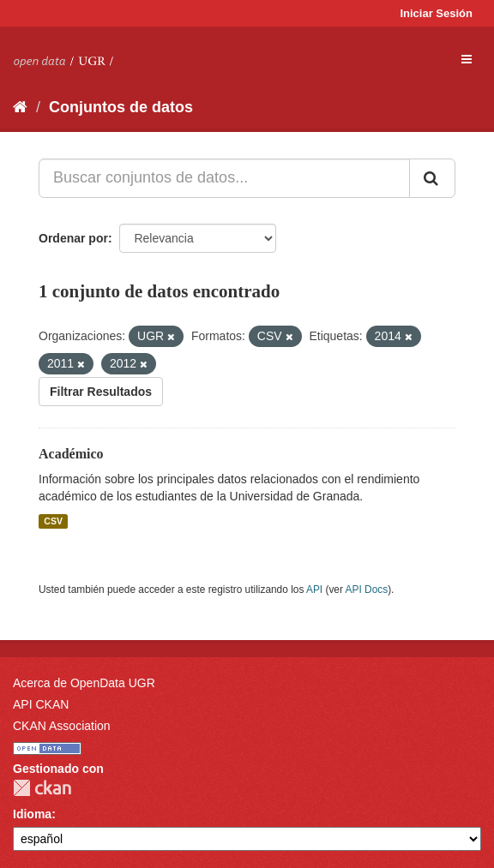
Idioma (32, 814)
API (314, 590)
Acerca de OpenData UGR (84, 683)
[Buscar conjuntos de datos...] (224, 178)
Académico (71, 454)
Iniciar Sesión (436, 13)
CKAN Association (62, 726)
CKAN (42, 788)
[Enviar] (432, 178)
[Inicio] (20, 107)
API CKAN (41, 704)
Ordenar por (73, 238)
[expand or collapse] (467, 59)
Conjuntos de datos (121, 107)
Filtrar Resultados (101, 392)
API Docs (367, 590)
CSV (53, 521)
